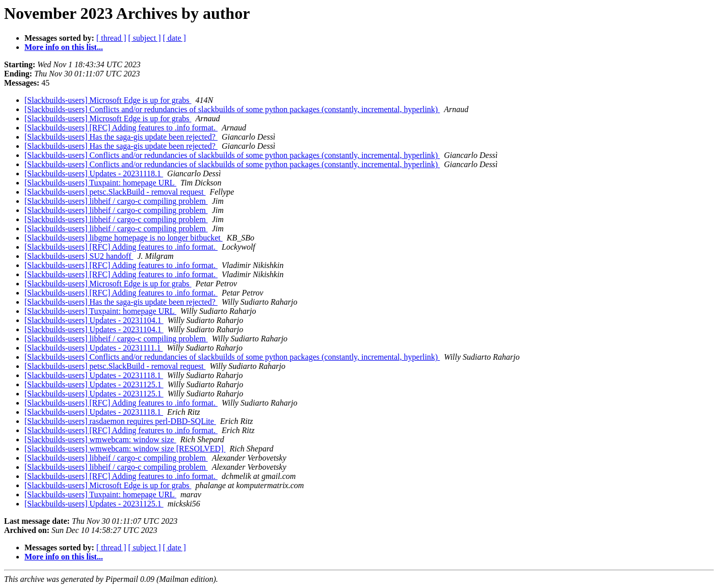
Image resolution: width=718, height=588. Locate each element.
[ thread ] (111, 38)
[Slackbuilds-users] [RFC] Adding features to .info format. (121, 128)
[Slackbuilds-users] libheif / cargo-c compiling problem (116, 201)
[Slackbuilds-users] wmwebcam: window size (100, 439)
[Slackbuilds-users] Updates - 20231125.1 (94, 384)
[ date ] (175, 38)
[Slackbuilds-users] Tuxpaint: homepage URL (100, 183)
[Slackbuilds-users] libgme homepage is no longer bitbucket (124, 238)
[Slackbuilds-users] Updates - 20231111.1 (94, 348)
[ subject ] (145, 38)
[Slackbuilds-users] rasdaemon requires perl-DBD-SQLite (120, 421)
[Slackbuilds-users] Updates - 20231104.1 (94, 320)
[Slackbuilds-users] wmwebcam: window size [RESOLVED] (125, 449)
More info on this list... (64, 47)
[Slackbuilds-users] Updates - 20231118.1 (94, 173)
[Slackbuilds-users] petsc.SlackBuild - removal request (115, 192)
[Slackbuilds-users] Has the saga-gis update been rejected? (121, 137)
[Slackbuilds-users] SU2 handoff (79, 256)
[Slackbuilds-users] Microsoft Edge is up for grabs (108, 100)
